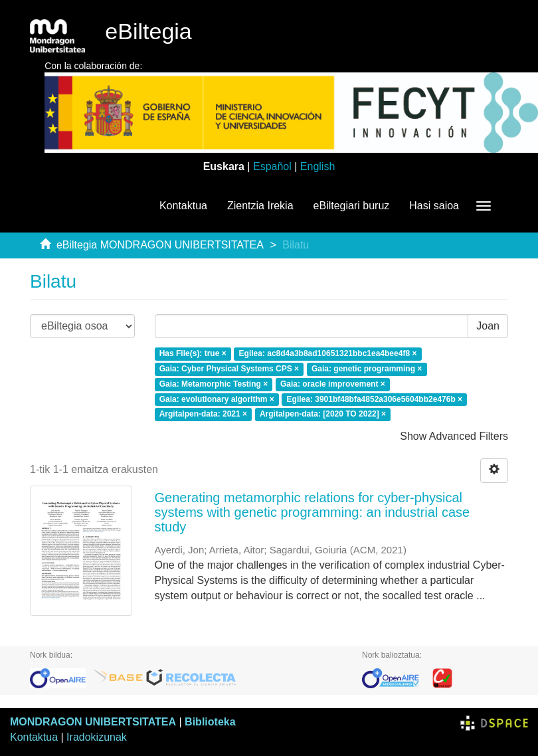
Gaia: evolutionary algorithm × (217, 399)
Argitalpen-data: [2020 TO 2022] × (323, 415)
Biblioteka (210, 722)
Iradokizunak (97, 737)
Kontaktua (183, 206)
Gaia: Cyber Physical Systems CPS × (229, 369)
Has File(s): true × (193, 353)
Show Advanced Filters (454, 436)
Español (272, 166)
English (317, 166)
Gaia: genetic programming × (367, 369)
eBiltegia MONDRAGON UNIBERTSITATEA (160, 245)
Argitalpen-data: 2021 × (203, 415)
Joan (488, 326)
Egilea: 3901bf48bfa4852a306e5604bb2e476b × (375, 399)
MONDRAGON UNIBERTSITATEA (93, 722)
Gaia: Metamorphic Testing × (214, 384)
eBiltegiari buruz (352, 206)
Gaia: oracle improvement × (333, 384)
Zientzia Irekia (260, 206)
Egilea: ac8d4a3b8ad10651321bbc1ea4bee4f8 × (328, 353)
